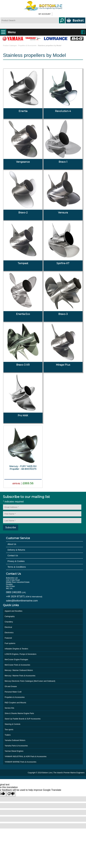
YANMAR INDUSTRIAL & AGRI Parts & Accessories (26, 757)
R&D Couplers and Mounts (15, 703)
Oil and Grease (11, 686)
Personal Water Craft (13, 692)
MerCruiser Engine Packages (16, 660)
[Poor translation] (11, 794)
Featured (8, 638)
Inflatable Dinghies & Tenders (16, 649)
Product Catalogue (10, 45)
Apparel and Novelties (13, 611)
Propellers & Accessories (27, 45)
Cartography (10, 616)
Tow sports (9, 730)
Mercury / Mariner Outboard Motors (19, 670)
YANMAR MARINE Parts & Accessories (21, 762)
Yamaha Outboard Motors (15, 740)
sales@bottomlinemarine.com (22, 601)
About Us (12, 544)
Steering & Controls (12, 724)
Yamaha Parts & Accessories (16, 746)
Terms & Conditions (17, 567)
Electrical (8, 627)
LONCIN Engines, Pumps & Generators (21, 654)
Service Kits (9, 708)
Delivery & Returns (16, 550)
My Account (45, 14)
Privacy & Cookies (16, 561)
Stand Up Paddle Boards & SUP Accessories (23, 719)
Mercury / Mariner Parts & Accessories (20, 676)
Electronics (9, 633)
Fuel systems (10, 643)
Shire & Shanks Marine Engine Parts (19, 713)
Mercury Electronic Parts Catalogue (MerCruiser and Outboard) (30, 681)
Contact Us (13, 556)
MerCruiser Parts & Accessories (17, 665)
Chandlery (9, 622)
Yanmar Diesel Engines (14, 751)
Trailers (8, 735)
